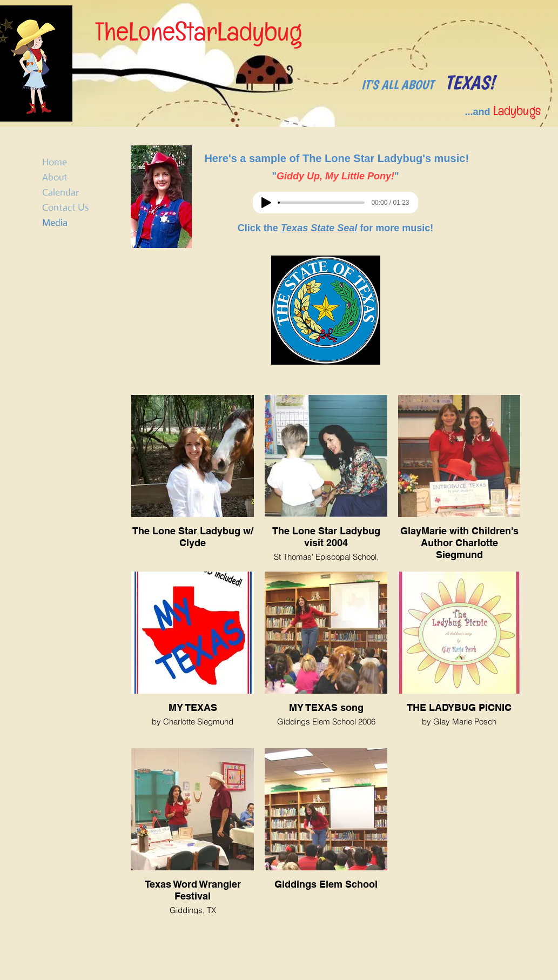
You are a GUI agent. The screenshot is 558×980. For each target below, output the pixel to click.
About (55, 177)
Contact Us (66, 207)
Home (55, 162)
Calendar (60, 192)
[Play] (266, 203)
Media (55, 223)
